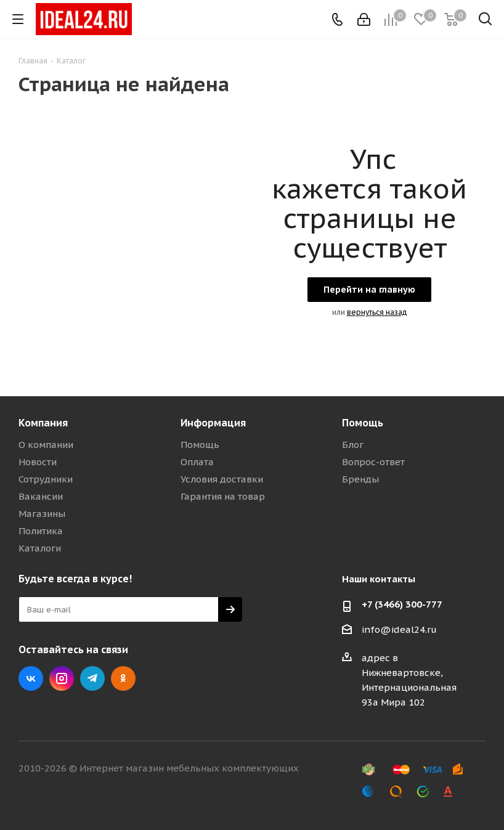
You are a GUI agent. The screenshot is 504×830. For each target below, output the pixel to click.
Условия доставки (222, 479)
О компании (46, 445)
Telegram (92, 678)
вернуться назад (377, 312)
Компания (43, 423)
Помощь (200, 445)
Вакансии (41, 496)
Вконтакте (31, 678)
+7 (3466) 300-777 (402, 604)
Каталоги (40, 548)
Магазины (42, 514)
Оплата (197, 462)
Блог (353, 445)
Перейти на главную (369, 290)
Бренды (360, 479)
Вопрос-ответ (373, 462)
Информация (213, 423)
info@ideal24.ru (399, 629)
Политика (41, 531)
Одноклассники (123, 678)
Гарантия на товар (223, 496)
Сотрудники (46, 479)
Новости (38, 462)
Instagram (62, 678)
